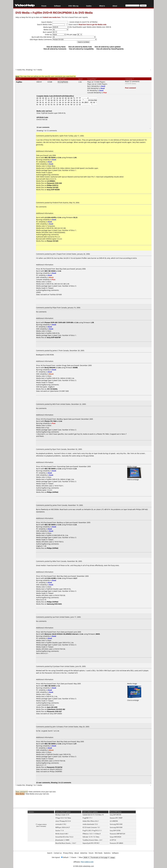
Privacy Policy (68, 853)
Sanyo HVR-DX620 (115, 837)
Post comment (130, 88)
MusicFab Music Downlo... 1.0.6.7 (66, 843)
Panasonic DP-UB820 (116, 843)
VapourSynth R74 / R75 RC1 (91, 843)
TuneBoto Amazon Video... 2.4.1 (92, 840)
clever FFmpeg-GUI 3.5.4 (63, 821)
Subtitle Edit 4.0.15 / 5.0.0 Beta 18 (93, 815)
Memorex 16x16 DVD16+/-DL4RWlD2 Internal (61, 634)
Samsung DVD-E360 (116, 827)
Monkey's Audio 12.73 (62, 815)
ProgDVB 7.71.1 (87, 818)
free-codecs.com (87, 862)
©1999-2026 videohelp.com (84, 866)
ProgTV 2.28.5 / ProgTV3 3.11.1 (92, 831)
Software (57, 6)
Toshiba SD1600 (56, 294)
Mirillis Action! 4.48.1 (62, 834)
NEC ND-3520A (50, 157)
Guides (89, 6)
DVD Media (23, 13)
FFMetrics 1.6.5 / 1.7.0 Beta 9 (92, 834)
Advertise (84, 853)
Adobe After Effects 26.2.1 (91, 821)
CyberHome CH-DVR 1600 (59, 391)
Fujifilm (19, 82)
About (115, 6)
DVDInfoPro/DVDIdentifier (63, 96)
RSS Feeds (99, 853)
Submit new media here (52, 17)
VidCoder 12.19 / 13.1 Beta (91, 837)
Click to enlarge (134, 478)
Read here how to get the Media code (93, 25)
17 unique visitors (41, 824)
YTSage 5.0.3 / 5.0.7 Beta (63, 818)
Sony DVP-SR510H (115, 815)
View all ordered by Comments (55, 49)
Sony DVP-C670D (115, 831)
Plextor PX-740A (51, 421)
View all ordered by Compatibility (81, 49)
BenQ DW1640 (50, 368)
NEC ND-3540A (50, 271)
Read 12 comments (132, 81)
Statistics (107, 853)
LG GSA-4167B (50, 217)
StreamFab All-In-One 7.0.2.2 (64, 837)
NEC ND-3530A (50, 686)
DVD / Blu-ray (73, 6)
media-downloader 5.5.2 (90, 824)
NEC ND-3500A (50, 469)
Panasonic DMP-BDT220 (117, 834)
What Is (102, 6)
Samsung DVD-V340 (116, 824)
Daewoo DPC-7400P (116, 818)
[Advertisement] (83, 59)
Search (50, 853)
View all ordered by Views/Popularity (110, 49)
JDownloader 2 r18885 (62, 840)
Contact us (58, 853)
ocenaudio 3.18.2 (61, 824)
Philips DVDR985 (56, 771)
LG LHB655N (114, 821)
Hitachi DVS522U (56, 769)
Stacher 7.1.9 (60, 831)
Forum (44, 6)
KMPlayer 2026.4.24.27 (63, 827)
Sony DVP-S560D (56, 714)
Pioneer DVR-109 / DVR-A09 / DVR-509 (59, 322)
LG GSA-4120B (50, 578)
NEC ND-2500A (50, 744)
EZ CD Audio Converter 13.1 (91, 827)
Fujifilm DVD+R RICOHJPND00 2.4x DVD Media (63, 13)
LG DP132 (113, 840)
